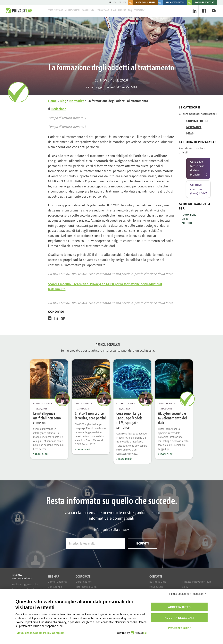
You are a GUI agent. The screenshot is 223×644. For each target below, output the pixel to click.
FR (120, 2)
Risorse (122, 11)
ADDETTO (187, 223)
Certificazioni (73, 11)
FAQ (130, 11)
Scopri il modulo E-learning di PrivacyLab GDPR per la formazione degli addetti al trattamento (105, 287)
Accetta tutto (179, 607)
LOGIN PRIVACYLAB (201, 2)
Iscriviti (142, 543)
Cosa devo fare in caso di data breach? (197, 168)
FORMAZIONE (189, 215)
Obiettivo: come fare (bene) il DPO (198, 189)
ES (125, 2)
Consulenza (88, 11)
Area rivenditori (171, 2)
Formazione (103, 11)
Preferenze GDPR (179, 628)
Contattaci (139, 11)
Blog (114, 11)
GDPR (185, 219)
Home (52, 101)
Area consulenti (141, 2)
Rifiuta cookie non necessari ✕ (188, 594)
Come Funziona (55, 11)
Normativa (77, 101)
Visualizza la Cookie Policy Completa (40, 633)
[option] (49, 409)
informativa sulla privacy (111, 530)
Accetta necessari (179, 618)
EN (115, 2)
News (190, 134)
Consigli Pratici (197, 121)
